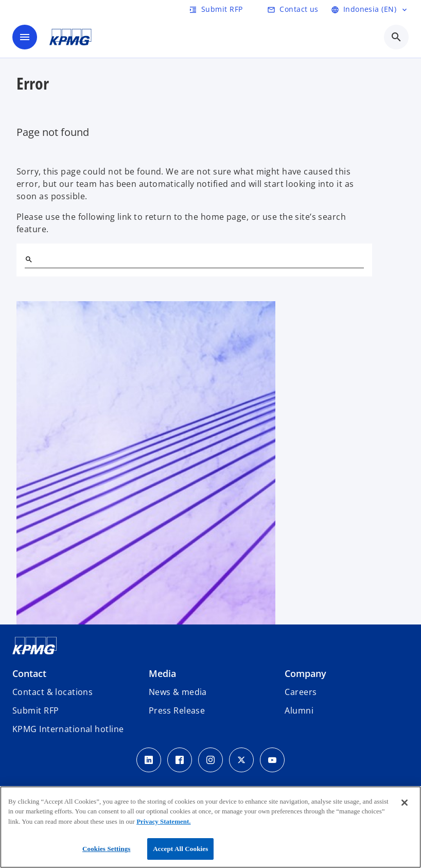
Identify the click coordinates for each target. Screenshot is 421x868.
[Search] (29, 259)
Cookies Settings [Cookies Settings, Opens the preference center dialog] (106, 849)
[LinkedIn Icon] (149, 760)
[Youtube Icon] (272, 760)
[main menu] (25, 37)
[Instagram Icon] (210, 760)
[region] (210, 827)
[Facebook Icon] (180, 760)
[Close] (405, 803)
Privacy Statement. (163, 821)
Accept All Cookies (180, 849)
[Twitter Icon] (241, 760)
